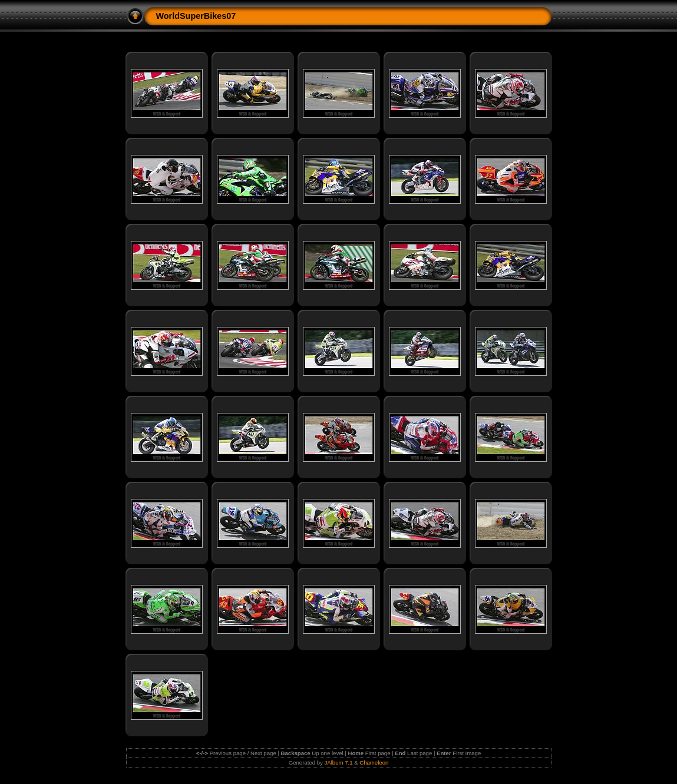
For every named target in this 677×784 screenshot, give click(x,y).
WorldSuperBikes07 (196, 16)
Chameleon (374, 763)
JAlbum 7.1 (339, 763)
